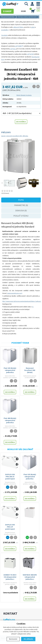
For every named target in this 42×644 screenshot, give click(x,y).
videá (33, 27)
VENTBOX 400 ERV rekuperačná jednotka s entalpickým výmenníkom (30, 577)
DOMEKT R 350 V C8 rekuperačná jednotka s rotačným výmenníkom (10, 577)
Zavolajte (4, 35)
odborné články (18, 27)
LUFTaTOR (30, 54)
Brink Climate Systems (24, 95)
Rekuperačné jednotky (8, 17)
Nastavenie (13, 639)
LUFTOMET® (19, 46)
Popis (21, 200)
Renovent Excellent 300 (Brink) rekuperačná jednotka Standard (30, 370)
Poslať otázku (21, 216)
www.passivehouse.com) (15, 293)
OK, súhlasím (28, 639)
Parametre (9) (21, 205)
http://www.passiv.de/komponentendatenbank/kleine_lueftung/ (22, 301)
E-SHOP (7, 11)
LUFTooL (13, 49)
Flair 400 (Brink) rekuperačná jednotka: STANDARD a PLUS (10, 420)
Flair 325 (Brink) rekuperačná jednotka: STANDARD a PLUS (10, 370)
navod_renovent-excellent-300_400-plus (15, 136)
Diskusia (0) (21, 210)
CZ (38, 8)
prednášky (5, 30)
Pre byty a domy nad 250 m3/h (27, 17)
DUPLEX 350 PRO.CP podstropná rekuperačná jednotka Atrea (10, 527)
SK (38, 10)
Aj (33, 307)
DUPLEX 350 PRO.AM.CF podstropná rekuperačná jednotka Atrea (10, 477)
